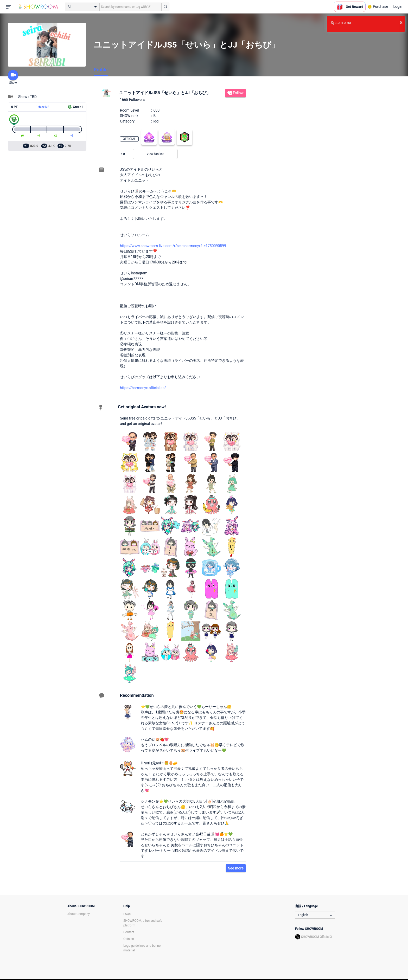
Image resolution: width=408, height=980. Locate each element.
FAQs (127, 914)
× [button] (401, 22)
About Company (79, 914)
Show (13, 77)
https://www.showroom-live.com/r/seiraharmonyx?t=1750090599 (173, 246)
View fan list (155, 154)
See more (236, 868)
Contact (129, 932)
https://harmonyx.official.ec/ (143, 388)
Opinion (129, 939)
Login (398, 7)
